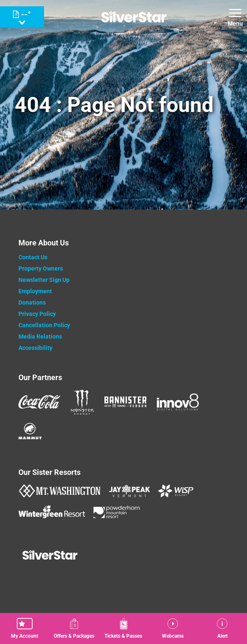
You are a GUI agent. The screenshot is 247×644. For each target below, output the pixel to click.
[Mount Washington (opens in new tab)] (59, 491)
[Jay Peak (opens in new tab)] (130, 491)
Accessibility (35, 348)
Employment (35, 291)
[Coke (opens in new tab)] (39, 402)
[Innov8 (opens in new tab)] (178, 402)
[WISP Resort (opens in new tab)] (176, 491)
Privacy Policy (37, 314)
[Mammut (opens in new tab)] (30, 431)
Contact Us (33, 257)
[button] (25, 628)
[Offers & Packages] (74, 628)
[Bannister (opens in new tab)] (125, 402)
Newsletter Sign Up (44, 280)
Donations (32, 302)
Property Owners (41, 269)
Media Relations (40, 336)
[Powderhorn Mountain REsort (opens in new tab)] (117, 512)
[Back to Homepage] (123, 556)
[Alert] (222, 628)
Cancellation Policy (44, 325)
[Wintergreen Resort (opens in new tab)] (52, 512)
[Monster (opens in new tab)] (82, 402)
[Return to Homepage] (134, 17)
